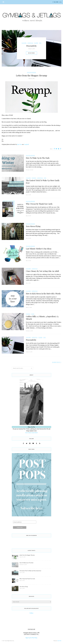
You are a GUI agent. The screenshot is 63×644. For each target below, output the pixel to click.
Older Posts (57, 362)
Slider (36, 43)
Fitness (34, 178)
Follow (31, 613)
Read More (31, 53)
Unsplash (26, 144)
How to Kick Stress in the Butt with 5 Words (43, 294)
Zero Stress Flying (33, 226)
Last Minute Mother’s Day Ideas (39, 249)
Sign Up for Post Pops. (31, 638)
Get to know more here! (32, 433)
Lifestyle (30, 43)
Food (33, 314)
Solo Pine (59, 641)
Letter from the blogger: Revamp (31, 75)
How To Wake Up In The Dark (38, 158)
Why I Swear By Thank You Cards (39, 204)
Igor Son (20, 144)
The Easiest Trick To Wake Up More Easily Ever (30, 571)
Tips (40, 43)
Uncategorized (31, 72)
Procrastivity (31, 46)
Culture (24, 43)
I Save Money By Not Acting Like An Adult (42, 271)
